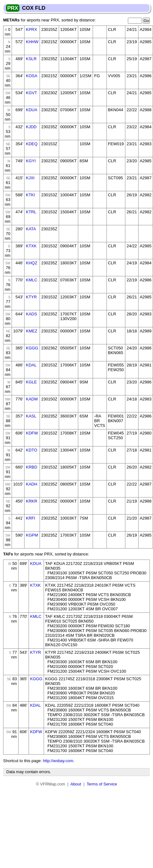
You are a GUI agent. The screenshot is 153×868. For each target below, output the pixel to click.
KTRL (31, 212)
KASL (31, 416)
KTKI (30, 195)
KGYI (31, 161)
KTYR (31, 297)
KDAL (31, 365)
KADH (31, 484)
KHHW (32, 42)
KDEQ (32, 144)
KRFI (30, 518)
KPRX (31, 29)
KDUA (31, 110)
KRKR (31, 501)
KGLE (31, 382)
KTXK (31, 246)
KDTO (31, 450)
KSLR (31, 59)
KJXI (30, 178)
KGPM (32, 535)
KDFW (32, 433)
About (76, 784)
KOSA (31, 76)
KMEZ (31, 331)
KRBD (31, 467)
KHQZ (31, 263)
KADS (31, 314)
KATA (31, 229)
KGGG (32, 348)
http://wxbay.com (58, 761)
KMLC (31, 280)
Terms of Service (102, 784)
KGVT (31, 93)
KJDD (31, 127)
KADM (32, 399)
